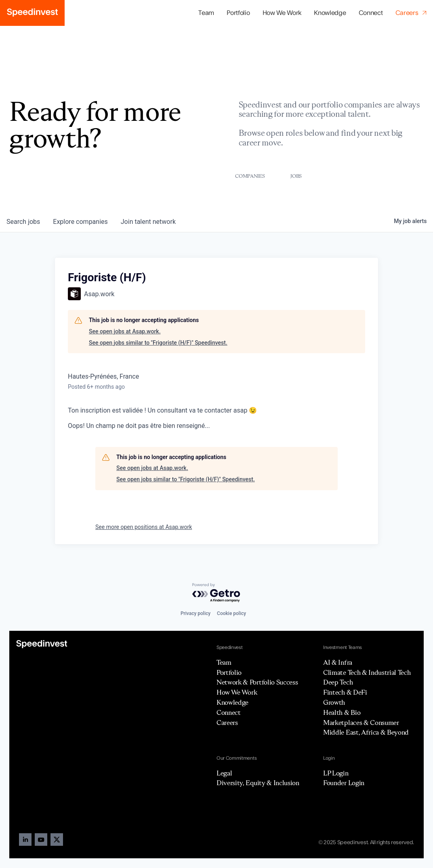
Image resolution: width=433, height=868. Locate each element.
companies (80, 222)
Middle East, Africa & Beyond (366, 732)
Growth (334, 702)
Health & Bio (342, 712)
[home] (32, 13)
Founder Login (344, 783)
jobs (23, 222)
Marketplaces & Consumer (361, 723)
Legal (224, 773)
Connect (371, 13)
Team (206, 13)
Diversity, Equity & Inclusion (258, 783)
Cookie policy (231, 613)
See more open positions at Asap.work (144, 527)
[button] (238, 13)
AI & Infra (338, 662)
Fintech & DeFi (345, 692)
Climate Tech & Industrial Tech (367, 672)
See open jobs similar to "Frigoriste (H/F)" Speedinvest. (158, 343)
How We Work (282, 13)
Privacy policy (195, 613)
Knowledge (330, 13)
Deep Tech (338, 682)
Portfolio (229, 672)
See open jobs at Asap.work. (125, 331)
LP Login (336, 773)
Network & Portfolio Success (257, 682)
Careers (227, 723)
